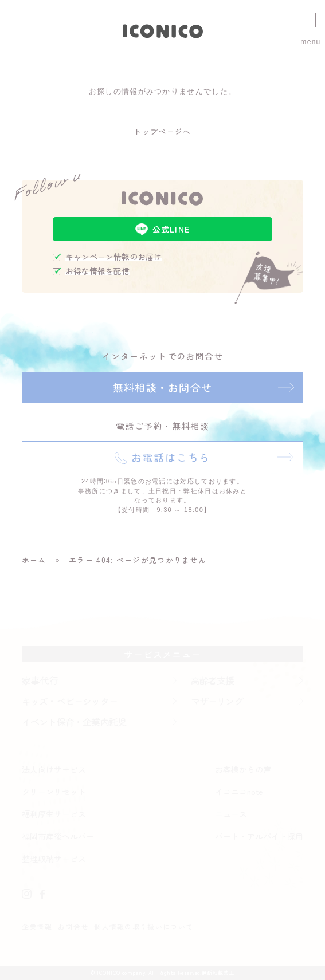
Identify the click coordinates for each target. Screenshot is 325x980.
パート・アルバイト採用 (259, 836)
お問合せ (73, 926)
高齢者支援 (213, 680)
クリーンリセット (54, 792)
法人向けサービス (54, 769)
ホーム (34, 560)
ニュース (231, 814)
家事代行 (40, 680)
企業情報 (37, 926)
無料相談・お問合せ (163, 387)
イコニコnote (239, 792)
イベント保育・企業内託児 (74, 722)
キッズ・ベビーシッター (70, 701)
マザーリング (217, 701)
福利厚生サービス (54, 814)
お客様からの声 (243, 769)
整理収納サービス (54, 859)
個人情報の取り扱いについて (144, 926)
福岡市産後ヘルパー (58, 836)
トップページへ (162, 131)
